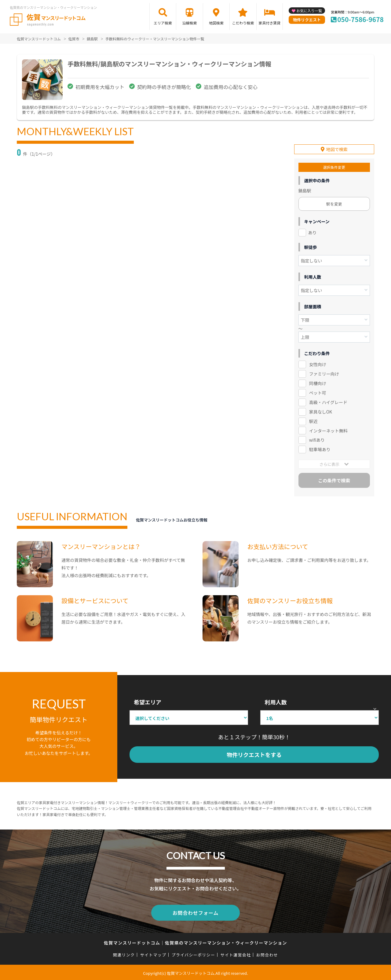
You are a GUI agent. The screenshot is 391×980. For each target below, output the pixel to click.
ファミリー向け (324, 373)
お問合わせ (267, 953)
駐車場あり (320, 449)
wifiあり (317, 440)
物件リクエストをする (254, 754)
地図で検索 (337, 149)
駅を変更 (334, 203)
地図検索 (216, 23)
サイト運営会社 (236, 953)
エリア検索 (163, 23)
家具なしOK (321, 411)
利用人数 (276, 701)
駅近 (313, 421)
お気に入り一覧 (309, 11)
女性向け (318, 364)
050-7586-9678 (360, 19)
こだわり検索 (243, 23)
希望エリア (148, 701)
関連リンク (124, 953)
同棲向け (318, 383)
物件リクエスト (307, 20)
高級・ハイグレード (328, 402)
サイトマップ (153, 953)
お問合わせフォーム (195, 911)
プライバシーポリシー (193, 953)
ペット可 (318, 392)
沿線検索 (189, 23)
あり (312, 232)
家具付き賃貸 (269, 23)
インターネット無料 (328, 430)
